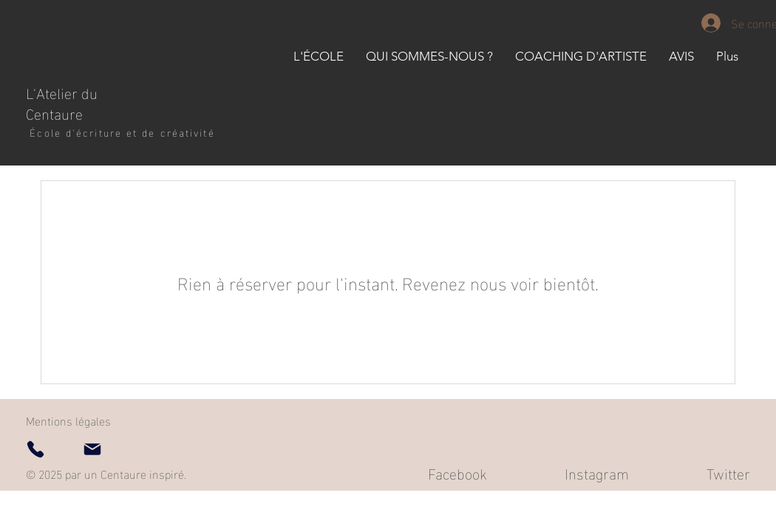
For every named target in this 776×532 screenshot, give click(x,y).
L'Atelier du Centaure (62, 102)
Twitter (728, 472)
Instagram (597, 472)
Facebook (457, 472)
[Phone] (35, 449)
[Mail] (92, 449)
